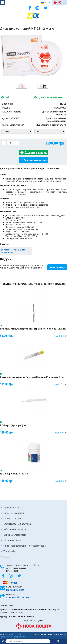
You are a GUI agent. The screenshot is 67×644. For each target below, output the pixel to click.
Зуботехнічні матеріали (16, 529)
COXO (6, 557)
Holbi (65, 634)
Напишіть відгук (57, 267)
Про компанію (11, 508)
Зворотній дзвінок (18, 597)
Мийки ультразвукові (15, 535)
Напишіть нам (15, 590)
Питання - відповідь (14, 513)
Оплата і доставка (13, 518)
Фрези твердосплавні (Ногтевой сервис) (25, 546)
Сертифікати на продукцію (17, 524)
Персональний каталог (35, 160)
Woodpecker (10, 551)
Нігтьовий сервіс (12, 540)
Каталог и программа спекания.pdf (13, 251)
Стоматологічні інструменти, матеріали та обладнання (13, 637)
